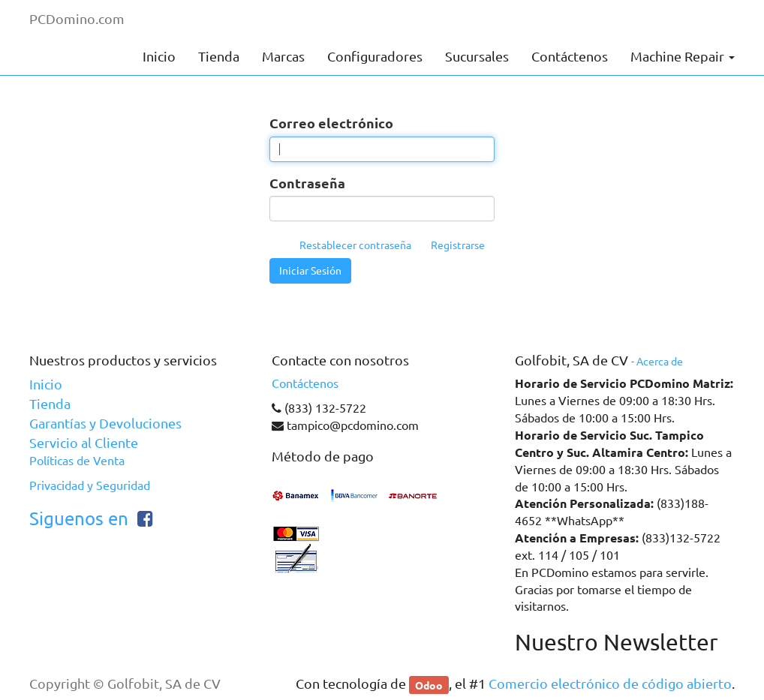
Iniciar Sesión (310, 271)
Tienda (50, 404)
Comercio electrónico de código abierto (610, 683)
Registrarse (458, 245)
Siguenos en (79, 519)
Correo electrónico (331, 123)
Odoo (429, 684)
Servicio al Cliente (84, 443)
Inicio (46, 384)
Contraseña (307, 183)
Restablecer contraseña (355, 245)
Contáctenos (305, 383)
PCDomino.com (77, 19)
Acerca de (660, 362)
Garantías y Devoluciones (105, 423)
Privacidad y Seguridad (90, 485)
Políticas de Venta (77, 461)
